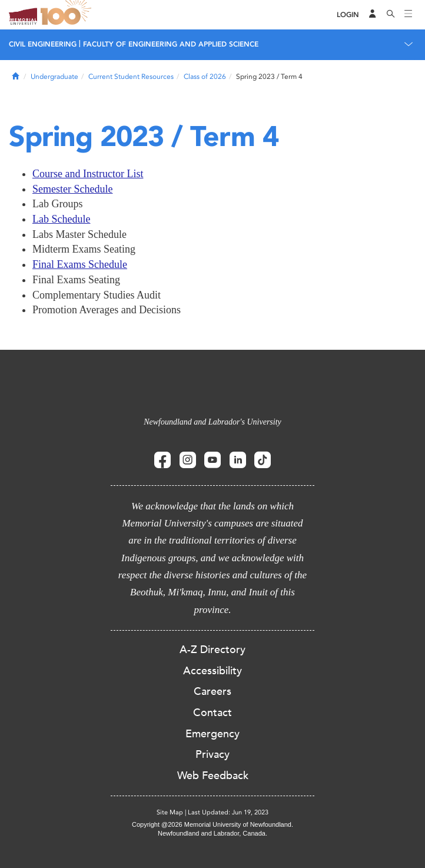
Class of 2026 (205, 77)
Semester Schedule (72, 189)
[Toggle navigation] (409, 15)
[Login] (348, 15)
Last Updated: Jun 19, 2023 (228, 812)
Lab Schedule (61, 219)
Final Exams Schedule (80, 264)
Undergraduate (54, 77)
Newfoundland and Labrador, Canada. (213, 833)
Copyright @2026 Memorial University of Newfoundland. (213, 824)
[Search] (391, 15)
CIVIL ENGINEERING (43, 44)
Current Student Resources (131, 77)
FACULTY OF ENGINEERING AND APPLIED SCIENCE (171, 44)
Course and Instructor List (88, 174)
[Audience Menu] (373, 15)
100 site (68, 15)
